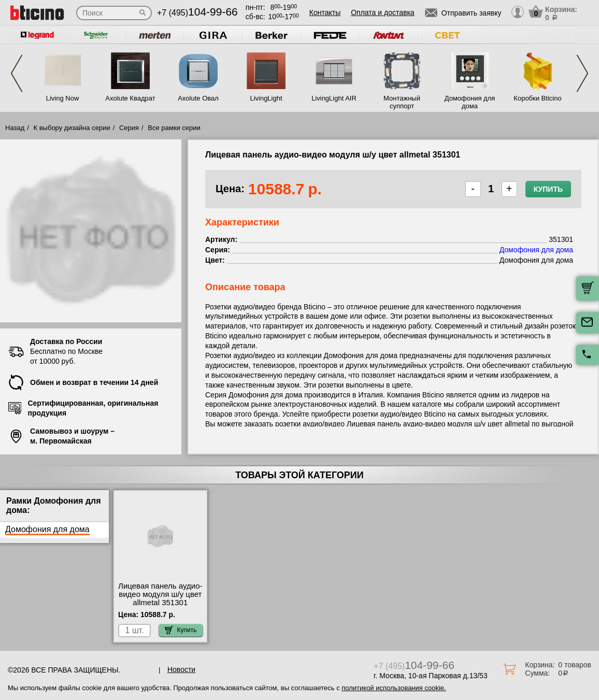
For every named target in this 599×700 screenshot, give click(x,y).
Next (582, 73)
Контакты (325, 12)
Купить (548, 189)
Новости (181, 669)
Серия (129, 128)
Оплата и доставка (382, 12)
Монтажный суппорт (402, 102)
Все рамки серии (174, 128)
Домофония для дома (470, 102)
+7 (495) (197, 13)
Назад (15, 128)
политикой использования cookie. (394, 688)
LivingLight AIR (334, 98)
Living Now (63, 98)
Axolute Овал (198, 98)
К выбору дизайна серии (72, 128)
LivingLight (266, 98)
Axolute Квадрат (130, 98)
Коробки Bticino (537, 98)
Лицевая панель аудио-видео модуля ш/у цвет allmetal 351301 (160, 594)
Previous (17, 73)
